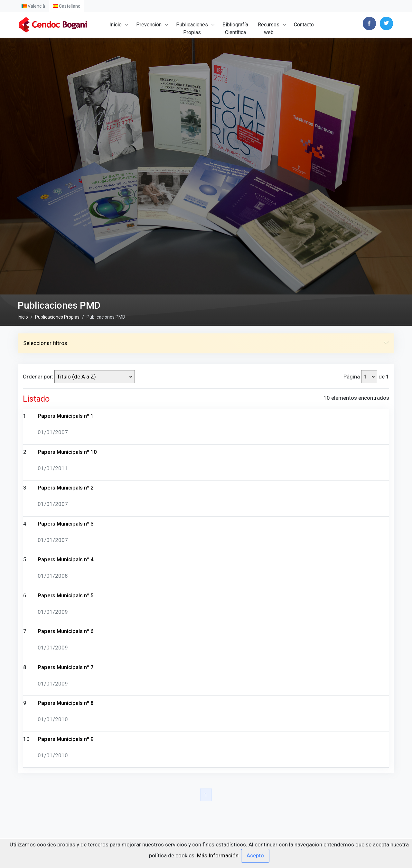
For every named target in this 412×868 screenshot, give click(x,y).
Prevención (149, 25)
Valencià (33, 6)
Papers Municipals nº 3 (66, 701)
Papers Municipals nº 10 (67, 629)
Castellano (67, 6)
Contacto (304, 25)
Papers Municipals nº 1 (66, 593)
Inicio (116, 25)
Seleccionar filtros (206, 521)
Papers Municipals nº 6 (66, 808)
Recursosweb (269, 28)
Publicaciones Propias (57, 494)
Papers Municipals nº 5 (66, 772)
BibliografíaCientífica (235, 28)
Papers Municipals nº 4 (66, 737)
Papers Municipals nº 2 (66, 665)
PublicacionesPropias (192, 28)
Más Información (218, 855)
